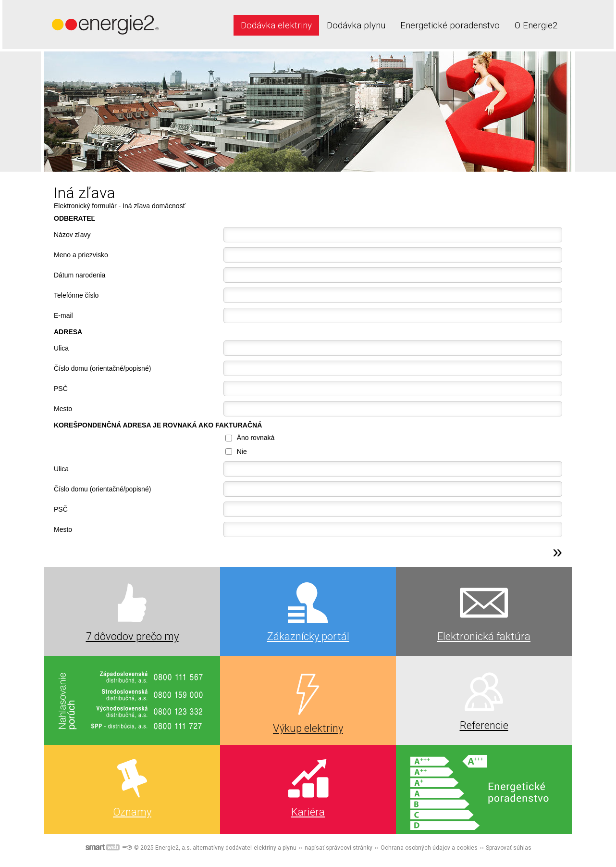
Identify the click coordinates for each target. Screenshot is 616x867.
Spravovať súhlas (509, 848)
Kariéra (308, 812)
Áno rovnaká (256, 438)
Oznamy (132, 812)
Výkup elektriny (308, 728)
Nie (242, 452)
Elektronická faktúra (484, 636)
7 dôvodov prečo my (132, 636)
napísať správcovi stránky (339, 848)
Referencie (484, 725)
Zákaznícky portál (308, 636)
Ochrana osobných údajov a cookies (429, 848)
